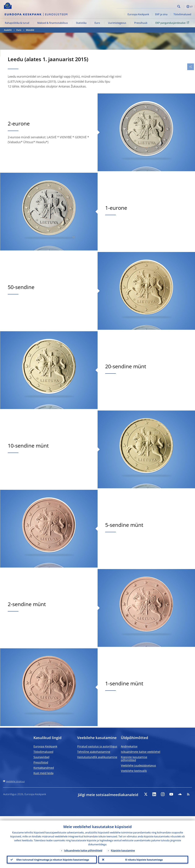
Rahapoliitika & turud (17, 23)
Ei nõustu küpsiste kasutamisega (143, 857)
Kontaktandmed (44, 768)
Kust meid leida (43, 773)
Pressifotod (41, 762)
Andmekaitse (129, 746)
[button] (184, 7)
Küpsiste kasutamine (123, 846)
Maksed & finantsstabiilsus (53, 23)
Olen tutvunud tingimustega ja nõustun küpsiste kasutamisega (52, 857)
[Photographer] (73, 237)
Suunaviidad (41, 757)
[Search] (161, 6)
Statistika (81, 23)
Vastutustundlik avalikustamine (97, 757)
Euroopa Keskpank (138, 14)
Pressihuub (141, 23)
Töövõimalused (182, 14)
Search (179, 6)
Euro (97, 23)
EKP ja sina (161, 14)
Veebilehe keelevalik (134, 771)
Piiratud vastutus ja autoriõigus (97, 746)
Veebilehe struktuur (15, 781)
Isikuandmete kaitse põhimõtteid (83, 846)
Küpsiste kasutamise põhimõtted (134, 759)
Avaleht (8, 30)
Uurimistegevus (117, 23)
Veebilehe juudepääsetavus (138, 765)
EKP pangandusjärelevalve (173, 23)
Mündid (30, 30)
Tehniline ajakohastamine (94, 752)
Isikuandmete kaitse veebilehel (141, 752)
